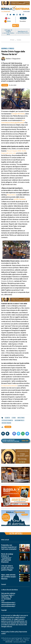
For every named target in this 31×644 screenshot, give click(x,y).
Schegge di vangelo (8, 31)
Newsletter (23, 21)
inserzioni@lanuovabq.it (8, 606)
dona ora (23, 18)
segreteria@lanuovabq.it (8, 604)
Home (12, 40)
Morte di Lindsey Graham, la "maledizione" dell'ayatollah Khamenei (7, 558)
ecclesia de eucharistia (7, 420)
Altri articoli (16, 533)
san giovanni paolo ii (19, 420)
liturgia (14, 418)
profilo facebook (20, 199)
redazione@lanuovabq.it (8, 602)
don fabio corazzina (6, 423)
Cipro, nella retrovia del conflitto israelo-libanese (9, 577)
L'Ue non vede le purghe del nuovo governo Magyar (7, 568)
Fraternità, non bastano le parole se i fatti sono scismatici (9, 547)
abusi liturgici (21, 418)
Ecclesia (19, 40)
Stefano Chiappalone (13, 59)
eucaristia (7, 418)
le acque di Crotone (18, 114)
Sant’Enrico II (23, 31)
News (9, 18)
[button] (16, 25)
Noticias (9, 21)
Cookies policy (14, 632)
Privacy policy (5, 632)
